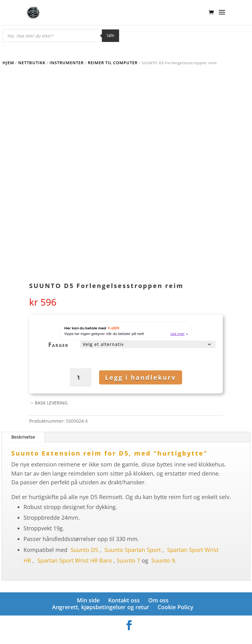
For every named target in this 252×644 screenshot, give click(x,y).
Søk (110, 35)
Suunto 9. (164, 560)
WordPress (159, 636)
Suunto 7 (128, 560)
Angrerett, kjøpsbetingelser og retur (101, 607)
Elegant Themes (116, 636)
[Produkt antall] (82, 377)
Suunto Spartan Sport (133, 550)
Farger (58, 345)
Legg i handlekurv (141, 377)
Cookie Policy (176, 607)
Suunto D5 (84, 550)
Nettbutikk (32, 63)
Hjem (8, 63)
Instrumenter (67, 63)
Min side (88, 600)
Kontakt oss (124, 600)
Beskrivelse (23, 437)
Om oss (158, 600)
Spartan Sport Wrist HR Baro (75, 560)
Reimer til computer (113, 63)
